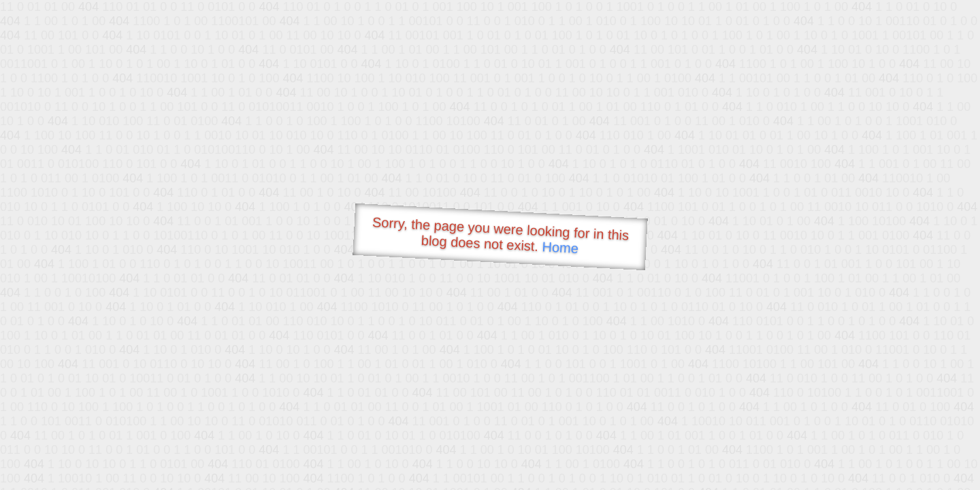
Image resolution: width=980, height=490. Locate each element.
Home (560, 247)
